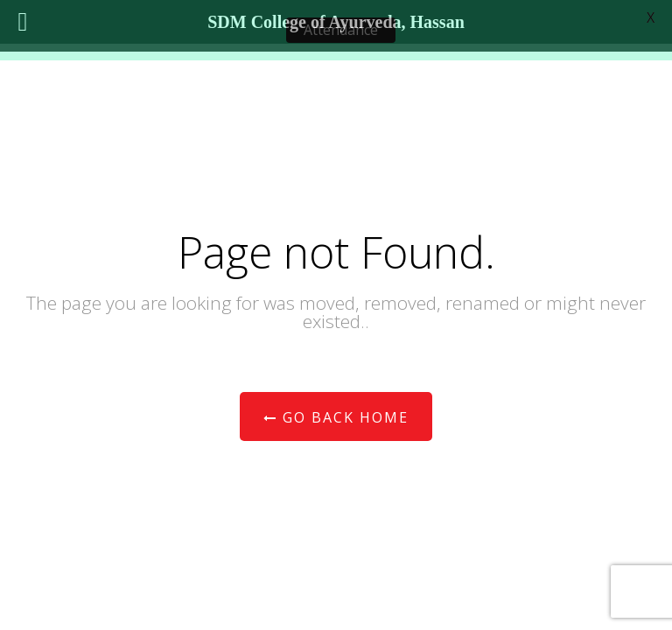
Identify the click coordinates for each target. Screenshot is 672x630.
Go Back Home (336, 417)
